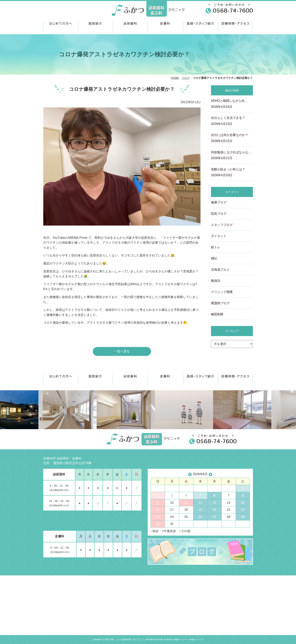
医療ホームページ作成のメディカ (189, 639)
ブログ (186, 78)
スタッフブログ (222, 225)
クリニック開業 (222, 292)
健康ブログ (219, 202)
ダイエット (219, 236)
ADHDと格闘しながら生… (232, 104)
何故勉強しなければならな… (232, 156)
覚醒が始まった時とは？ (232, 173)
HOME (175, 78)
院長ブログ (219, 214)
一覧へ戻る (122, 351)
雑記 (214, 258)
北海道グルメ (220, 270)
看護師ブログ (220, 303)
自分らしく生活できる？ (232, 121)
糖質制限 (217, 314)
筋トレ (216, 247)
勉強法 (216, 281)
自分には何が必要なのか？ (232, 138)
